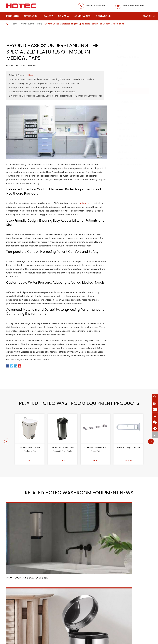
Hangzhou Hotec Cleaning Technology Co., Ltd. (42, 639)
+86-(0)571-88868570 (97, 6)
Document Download (132, 72)
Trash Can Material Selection (77, 558)
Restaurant (84, 603)
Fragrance (126, 129)
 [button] (6, 465)
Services (125, 65)
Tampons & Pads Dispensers (130, 137)
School (82, 612)
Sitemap (93, 639)
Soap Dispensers (129, 123)
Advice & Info (83, 16)
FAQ (122, 78)
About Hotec (105, 603)
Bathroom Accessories (133, 165)
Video (123, 84)
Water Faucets (128, 145)
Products (12, 16)
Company (64, 16)
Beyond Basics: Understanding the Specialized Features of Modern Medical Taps (84, 24)
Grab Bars (126, 152)
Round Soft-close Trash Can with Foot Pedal (62, 475)
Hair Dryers (126, 117)
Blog (39, 24)
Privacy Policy (111, 639)
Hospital (65, 617)
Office (64, 612)
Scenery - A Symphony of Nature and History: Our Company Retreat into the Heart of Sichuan (129, 560)
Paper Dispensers (130, 158)
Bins (122, 171)
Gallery (48, 16)
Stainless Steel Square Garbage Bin (30, 475)
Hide (31, 75)
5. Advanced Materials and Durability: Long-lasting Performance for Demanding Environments (55, 96)
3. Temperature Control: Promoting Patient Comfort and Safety (40, 88)
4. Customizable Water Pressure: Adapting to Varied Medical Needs (42, 92)
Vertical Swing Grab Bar (128, 473)
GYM (63, 607)
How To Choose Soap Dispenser (28, 558)
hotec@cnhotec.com (133, 6)
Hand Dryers (127, 110)
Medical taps (85, 206)
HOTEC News (105, 612)
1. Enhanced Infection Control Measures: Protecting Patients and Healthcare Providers (51, 79)
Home (15, 24)
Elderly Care (67, 621)
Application (31, 16)
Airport (64, 603)
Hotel (81, 607)
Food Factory (85, 617)
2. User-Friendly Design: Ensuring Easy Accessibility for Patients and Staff (45, 83)
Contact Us (103, 16)
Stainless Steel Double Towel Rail (95, 475)
